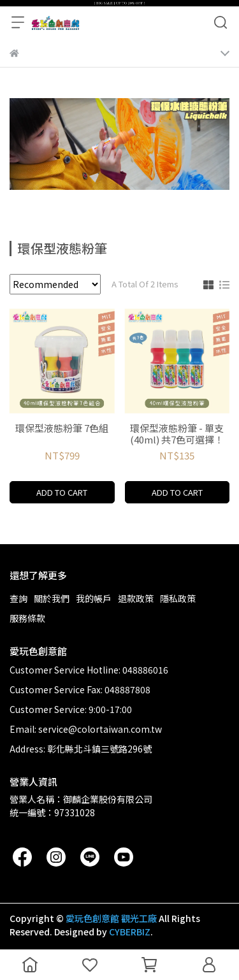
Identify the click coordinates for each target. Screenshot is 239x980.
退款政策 (136, 598)
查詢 (18, 598)
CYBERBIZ (130, 932)
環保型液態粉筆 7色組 (62, 429)
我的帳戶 (94, 598)
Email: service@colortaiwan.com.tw (86, 729)
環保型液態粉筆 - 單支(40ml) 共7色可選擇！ (177, 434)
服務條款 (27, 618)
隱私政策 (178, 598)
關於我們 (52, 598)
